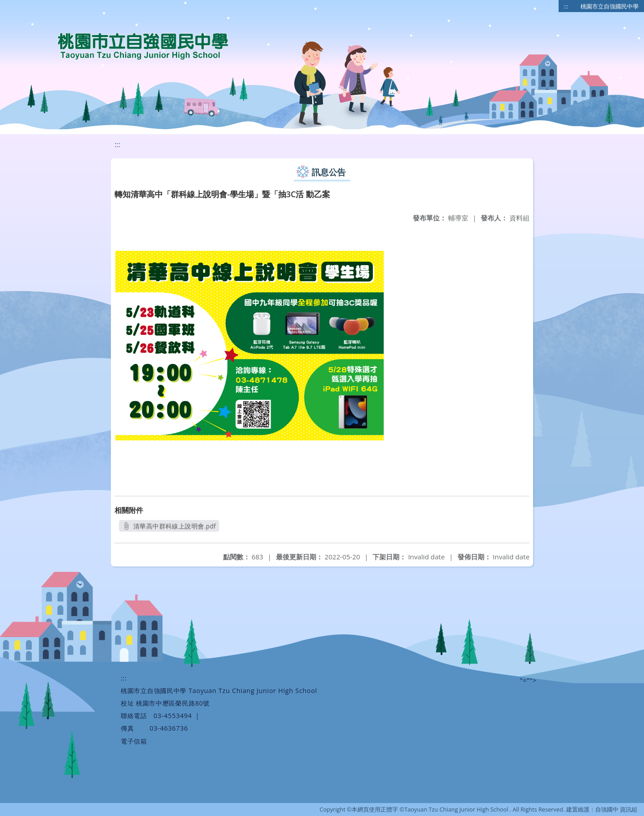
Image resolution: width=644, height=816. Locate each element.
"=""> (528, 680)
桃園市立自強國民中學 (610, 6)
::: (566, 6)
